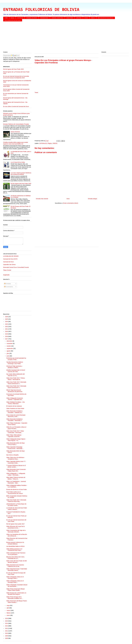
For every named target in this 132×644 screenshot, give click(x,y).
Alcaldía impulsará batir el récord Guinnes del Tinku (16, 371)
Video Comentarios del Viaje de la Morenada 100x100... (16, 531)
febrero (9, 613)
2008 (7, 638)
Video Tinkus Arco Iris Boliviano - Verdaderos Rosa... (16, 458)
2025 (7, 319)
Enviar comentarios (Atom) (71, 203)
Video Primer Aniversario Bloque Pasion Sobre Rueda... (15, 590)
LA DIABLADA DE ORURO (11, 256)
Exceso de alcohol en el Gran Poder (17, 489)
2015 (7, 621)
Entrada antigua (92, 199)
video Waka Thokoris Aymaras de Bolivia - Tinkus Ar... (16, 478)
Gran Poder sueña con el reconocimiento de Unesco (15, 493)
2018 (7, 336)
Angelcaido (6, 275)
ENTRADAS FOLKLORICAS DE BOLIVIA (41, 10)
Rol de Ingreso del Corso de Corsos (13, 20)
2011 (7, 631)
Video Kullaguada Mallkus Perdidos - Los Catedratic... (17, 486)
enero (8, 615)
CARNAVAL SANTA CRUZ (57, 18)
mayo (8, 605)
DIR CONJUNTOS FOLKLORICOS (106, 18)
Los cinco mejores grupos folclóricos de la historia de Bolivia (21, 174)
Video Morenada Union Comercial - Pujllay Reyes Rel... (16, 470)
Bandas (12, 18)
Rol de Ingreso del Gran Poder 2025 (13, 69)
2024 (7, 322)
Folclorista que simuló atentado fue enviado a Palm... (16, 359)
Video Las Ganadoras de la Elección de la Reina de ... (17, 535)
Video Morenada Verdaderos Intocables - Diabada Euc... (15, 412)
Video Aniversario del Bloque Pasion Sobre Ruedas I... (17, 602)
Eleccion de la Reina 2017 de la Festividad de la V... (15, 558)
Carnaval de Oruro (8, 262)
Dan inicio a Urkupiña (12, 455)
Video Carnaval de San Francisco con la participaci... (16, 554)
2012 (7, 628)
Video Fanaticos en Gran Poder (15, 409)
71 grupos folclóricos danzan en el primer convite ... (16, 466)
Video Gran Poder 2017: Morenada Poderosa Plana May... (16, 501)
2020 (7, 331)
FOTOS (86, 18)
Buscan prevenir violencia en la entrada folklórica (15, 543)
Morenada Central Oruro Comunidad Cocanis (16, 267)
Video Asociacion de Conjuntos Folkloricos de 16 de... (15, 566)
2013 (7, 626)
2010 (7, 633)
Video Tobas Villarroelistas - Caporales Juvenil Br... (14, 436)
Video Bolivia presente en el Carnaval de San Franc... (14, 550)
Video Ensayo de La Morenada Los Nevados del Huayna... (16, 594)
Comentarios (9, 287)
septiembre (10, 348)
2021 (7, 329)
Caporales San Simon (9, 265)
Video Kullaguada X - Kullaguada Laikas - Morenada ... (16, 474)
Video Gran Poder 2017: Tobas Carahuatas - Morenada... (15, 432)
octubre (9, 346)
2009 (7, 636)
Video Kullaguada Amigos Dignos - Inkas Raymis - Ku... (16, 440)
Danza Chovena (15, 132)
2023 (7, 324)
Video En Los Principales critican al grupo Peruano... (16, 428)
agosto (9, 351)
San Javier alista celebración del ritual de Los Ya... (15, 375)
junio (8, 356)
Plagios (50, 143)
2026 (7, 317)
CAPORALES (43, 143)
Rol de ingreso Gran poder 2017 (15, 524)
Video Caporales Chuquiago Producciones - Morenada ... (15, 448)
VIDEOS (93, 18)
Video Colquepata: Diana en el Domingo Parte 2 (15, 578)
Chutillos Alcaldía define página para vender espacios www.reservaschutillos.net (16, 143)
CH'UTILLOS (20, 18)
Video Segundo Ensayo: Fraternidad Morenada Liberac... (17, 570)
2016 (7, 618)
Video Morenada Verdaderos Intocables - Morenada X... (14, 420)
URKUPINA (79, 18)
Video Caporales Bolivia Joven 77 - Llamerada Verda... (16, 462)
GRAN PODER (70, 18)
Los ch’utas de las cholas (18, 162)
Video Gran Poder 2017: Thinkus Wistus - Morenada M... (16, 379)
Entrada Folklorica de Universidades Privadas (16, 124)
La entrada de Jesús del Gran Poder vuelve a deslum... (17, 509)
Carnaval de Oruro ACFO (10, 259)
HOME (6, 18)
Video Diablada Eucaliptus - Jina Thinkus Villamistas (15, 403)
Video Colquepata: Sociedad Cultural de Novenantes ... (17, 586)
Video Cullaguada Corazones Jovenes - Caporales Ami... (15, 399)
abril (8, 608)
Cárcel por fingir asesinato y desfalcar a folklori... (14, 367)
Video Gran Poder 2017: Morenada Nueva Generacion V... (16, 383)
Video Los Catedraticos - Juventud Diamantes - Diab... (16, 482)
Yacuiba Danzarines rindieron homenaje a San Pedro (15, 363)
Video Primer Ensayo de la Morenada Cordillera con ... (15, 598)
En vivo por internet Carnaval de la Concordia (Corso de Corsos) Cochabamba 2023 (16, 77)
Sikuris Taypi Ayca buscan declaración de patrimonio (14, 391)
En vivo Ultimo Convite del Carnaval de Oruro (16, 106)
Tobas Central (7, 270)
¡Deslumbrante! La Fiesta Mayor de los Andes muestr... (16, 505)
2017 (7, 339)
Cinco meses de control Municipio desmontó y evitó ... (16, 416)
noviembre (10, 343)
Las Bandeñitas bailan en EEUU (15, 546)
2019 (7, 334)
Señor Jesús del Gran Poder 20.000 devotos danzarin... (16, 562)
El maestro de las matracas (14, 406)
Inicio (68, 199)
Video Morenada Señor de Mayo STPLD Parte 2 (15, 444)
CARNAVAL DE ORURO (32, 18)
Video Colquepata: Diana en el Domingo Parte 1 (15, 582)
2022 (7, 327)
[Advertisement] (58, 37)
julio (8, 353)
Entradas (8, 284)
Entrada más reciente (42, 199)
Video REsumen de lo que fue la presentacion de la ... (15, 527)
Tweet (36, 92)
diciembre (10, 341)
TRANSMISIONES (44, 18)
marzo (9, 610)
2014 (7, 623)
